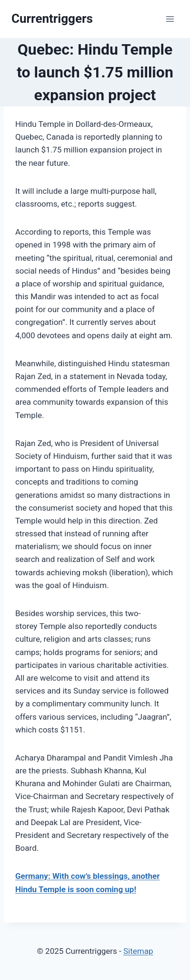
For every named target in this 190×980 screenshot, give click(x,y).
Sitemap (138, 951)
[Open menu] (170, 19)
